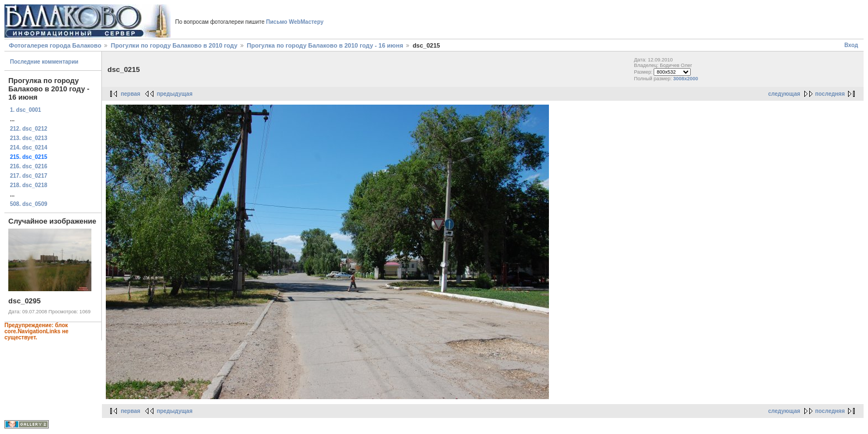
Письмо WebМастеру (295, 22)
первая (130, 94)
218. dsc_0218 (29, 185)
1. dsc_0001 (25, 110)
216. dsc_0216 (29, 166)
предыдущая (175, 94)
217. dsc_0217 (29, 176)
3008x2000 (685, 79)
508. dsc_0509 (29, 204)
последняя (830, 94)
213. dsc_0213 (29, 138)
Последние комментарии (44, 62)
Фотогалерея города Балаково (55, 45)
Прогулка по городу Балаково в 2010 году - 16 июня (325, 45)
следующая (784, 94)
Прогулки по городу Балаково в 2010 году (174, 45)
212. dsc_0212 (29, 129)
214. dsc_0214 (29, 148)
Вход (851, 45)
